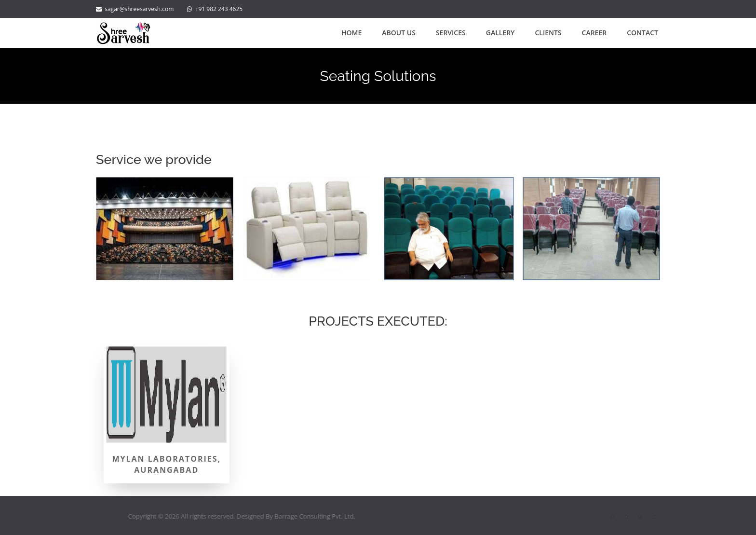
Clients (548, 33)
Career (594, 33)
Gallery (500, 33)
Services (451, 33)
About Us (399, 33)
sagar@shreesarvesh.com (135, 9)
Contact (642, 33)
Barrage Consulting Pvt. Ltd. (326, 516)
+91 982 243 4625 (219, 9)
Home (351, 33)
